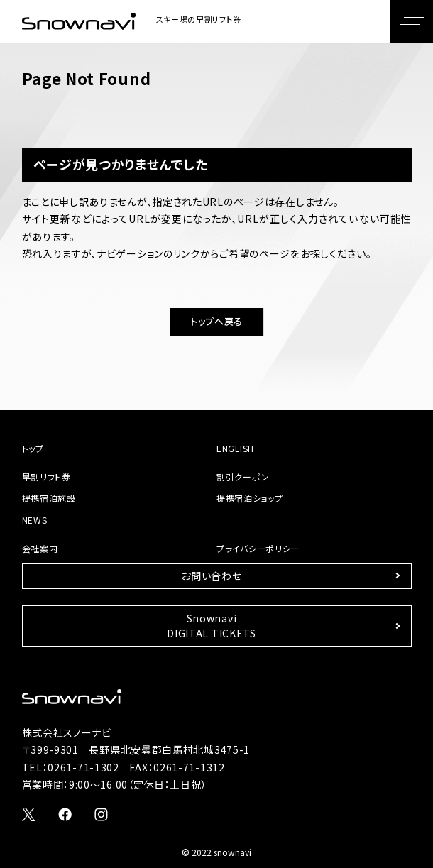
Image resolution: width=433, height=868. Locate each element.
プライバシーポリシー (258, 548)
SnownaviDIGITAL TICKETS (212, 626)
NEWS (35, 520)
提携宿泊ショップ (250, 498)
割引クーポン (243, 477)
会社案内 (40, 548)
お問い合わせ (211, 576)
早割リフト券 (46, 477)
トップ (33, 448)
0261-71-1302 (83, 767)
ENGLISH (235, 448)
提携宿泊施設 (49, 498)
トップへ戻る (217, 321)
